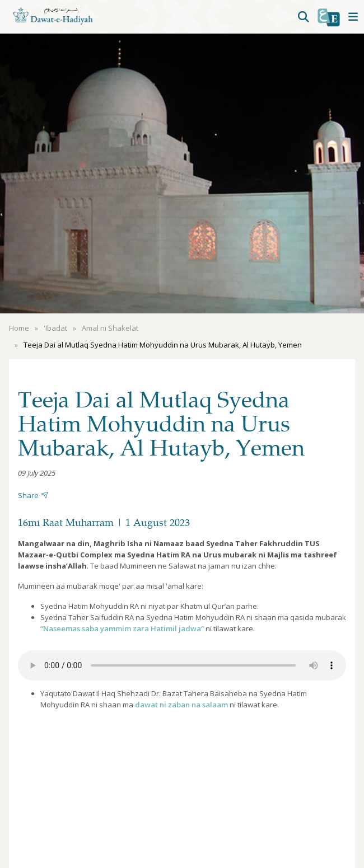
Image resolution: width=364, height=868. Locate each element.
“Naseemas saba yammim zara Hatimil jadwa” (122, 628)
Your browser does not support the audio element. (182, 665)
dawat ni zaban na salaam (181, 705)
